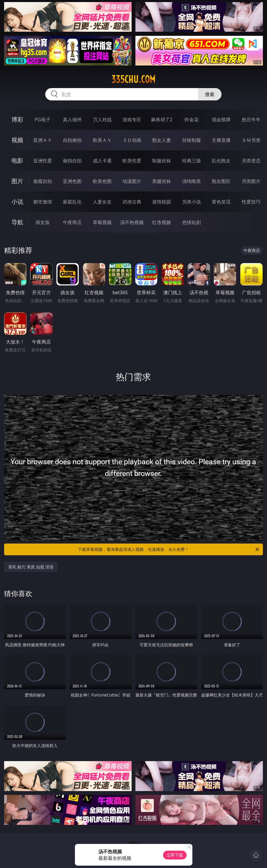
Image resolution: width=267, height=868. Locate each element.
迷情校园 (162, 202)
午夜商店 (72, 222)
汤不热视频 (132, 222)
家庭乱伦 (72, 202)
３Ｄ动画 (132, 140)
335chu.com (133, 79)
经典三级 (192, 161)
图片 (17, 181)
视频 (17, 140)
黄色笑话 (221, 202)
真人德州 (72, 120)
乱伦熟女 (221, 161)
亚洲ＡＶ (43, 140)
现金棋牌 (221, 120)
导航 (17, 222)
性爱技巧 (251, 202)
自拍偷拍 (72, 140)
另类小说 (192, 202)
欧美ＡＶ (102, 140)
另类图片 (251, 181)
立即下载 (175, 855)
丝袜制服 (192, 140)
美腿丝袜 (162, 181)
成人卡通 (102, 161)
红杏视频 (162, 222)
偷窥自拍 (43, 181)
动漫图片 (132, 181)
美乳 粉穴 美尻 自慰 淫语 (31, 567)
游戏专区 (132, 120)
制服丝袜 (162, 161)
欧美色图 (102, 181)
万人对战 (102, 120)
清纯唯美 (192, 181)
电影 (17, 160)
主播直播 (221, 140)
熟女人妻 (162, 140)
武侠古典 (132, 202)
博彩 (17, 119)
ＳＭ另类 (251, 140)
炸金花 (192, 120)
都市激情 (43, 202)
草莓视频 (102, 222)
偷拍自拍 (72, 161)
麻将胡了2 (162, 120)
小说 (17, 202)
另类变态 (251, 161)
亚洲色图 (72, 181)
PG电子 (42, 120)
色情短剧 (192, 222)
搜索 (210, 94)
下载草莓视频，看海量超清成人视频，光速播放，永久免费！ (169, 549)
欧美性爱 (132, 161)
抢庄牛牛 (251, 120)
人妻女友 (102, 202)
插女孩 (43, 222)
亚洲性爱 (43, 161)
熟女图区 (221, 181)
